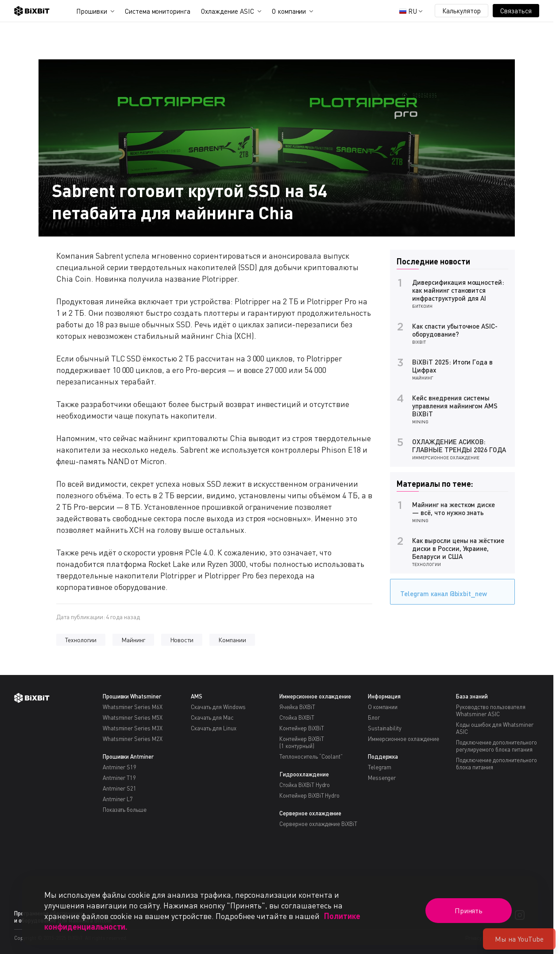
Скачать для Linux (214, 728)
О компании (289, 11)
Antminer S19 (120, 767)
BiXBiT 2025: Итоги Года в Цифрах (452, 366)
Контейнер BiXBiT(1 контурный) (302, 742)
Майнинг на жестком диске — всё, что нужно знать (454, 508)
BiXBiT (419, 342)
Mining (420, 422)
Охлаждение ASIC (228, 11)
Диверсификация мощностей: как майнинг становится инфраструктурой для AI (458, 290)
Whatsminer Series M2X (133, 739)
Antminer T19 (120, 778)
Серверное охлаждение (310, 813)
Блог (374, 717)
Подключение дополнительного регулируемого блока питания (496, 746)
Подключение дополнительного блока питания (496, 764)
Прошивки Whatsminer (132, 696)
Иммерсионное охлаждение (446, 458)
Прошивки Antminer (128, 756)
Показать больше (125, 810)
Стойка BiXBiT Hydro (305, 785)
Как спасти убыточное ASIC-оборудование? (455, 330)
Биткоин (422, 306)
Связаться (516, 11)
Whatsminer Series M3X (133, 728)
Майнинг (133, 640)
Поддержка (383, 756)
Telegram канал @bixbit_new (441, 591)
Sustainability (385, 728)
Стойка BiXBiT (297, 717)
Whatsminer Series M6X (133, 707)
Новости (182, 640)
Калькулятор (462, 11)
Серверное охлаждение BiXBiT (318, 824)
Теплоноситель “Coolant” (311, 756)
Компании (232, 640)
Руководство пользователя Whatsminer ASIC (490, 710)
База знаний (472, 696)
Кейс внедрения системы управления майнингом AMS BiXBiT (455, 406)
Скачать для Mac (212, 717)
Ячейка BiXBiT (297, 707)
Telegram (380, 767)
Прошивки (92, 11)
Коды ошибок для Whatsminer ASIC (494, 728)
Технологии (81, 640)
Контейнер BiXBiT (302, 728)
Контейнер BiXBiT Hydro (309, 795)
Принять (469, 911)
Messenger (382, 778)
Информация (384, 696)
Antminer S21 (120, 788)
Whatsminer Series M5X (133, 717)
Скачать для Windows (218, 707)
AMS (197, 696)
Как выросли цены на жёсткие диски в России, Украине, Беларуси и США (458, 548)
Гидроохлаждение (304, 774)
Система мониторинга (158, 11)
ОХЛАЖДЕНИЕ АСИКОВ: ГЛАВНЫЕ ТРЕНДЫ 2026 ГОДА (459, 446)
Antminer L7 (118, 799)
